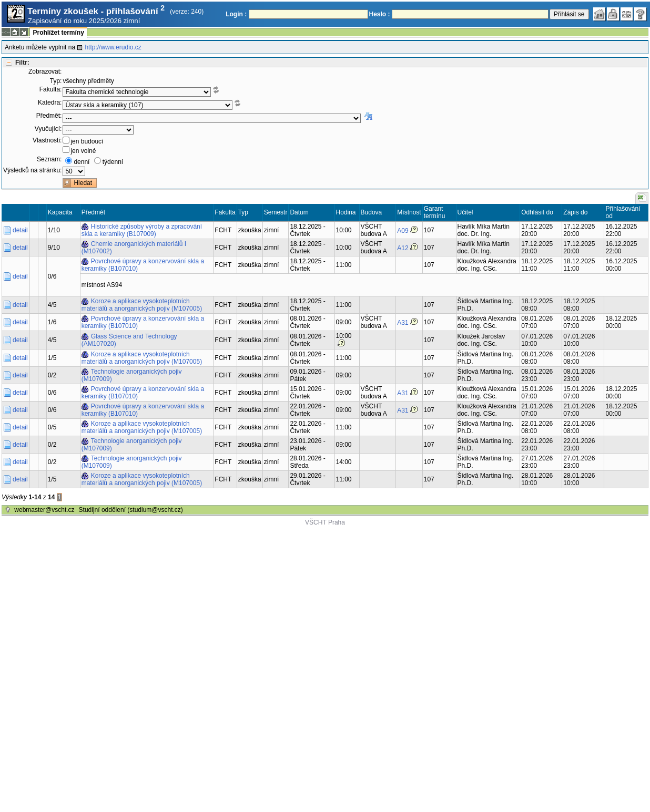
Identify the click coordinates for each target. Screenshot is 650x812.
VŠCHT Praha (325, 522)
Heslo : (380, 14)
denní (82, 162)
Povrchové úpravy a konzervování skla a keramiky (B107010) (143, 265)
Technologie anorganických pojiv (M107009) (132, 375)
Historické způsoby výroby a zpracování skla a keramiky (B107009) (142, 230)
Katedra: (50, 102)
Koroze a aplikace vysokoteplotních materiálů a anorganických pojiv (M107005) (142, 305)
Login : (236, 14)
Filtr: (22, 63)
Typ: (56, 81)
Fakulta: (51, 89)
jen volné (83, 151)
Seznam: (49, 159)
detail (20, 230)
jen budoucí (87, 141)
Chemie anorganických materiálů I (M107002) (134, 248)
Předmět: (49, 116)
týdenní (113, 162)
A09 (403, 231)
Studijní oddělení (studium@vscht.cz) (131, 510)
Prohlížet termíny (58, 33)
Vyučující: (48, 129)
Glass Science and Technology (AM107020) (129, 340)
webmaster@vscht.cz (44, 510)
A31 (403, 323)
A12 (403, 248)
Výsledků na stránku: (32, 170)
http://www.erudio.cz (113, 47)
